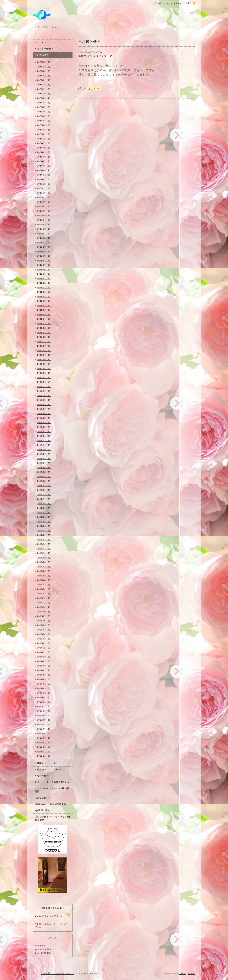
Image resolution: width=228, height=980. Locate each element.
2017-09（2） (44, 508)
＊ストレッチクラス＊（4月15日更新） (52, 790)
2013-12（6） (44, 702)
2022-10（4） (44, 247)
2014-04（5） (44, 684)
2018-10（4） (44, 450)
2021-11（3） (44, 287)
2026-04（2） (44, 67)
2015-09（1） (44, 612)
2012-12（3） (44, 751)
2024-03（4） (44, 170)
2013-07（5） (44, 724)
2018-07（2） (44, 463)
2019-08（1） (44, 405)
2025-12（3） (44, 85)
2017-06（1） (44, 517)
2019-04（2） (44, 423)
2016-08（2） (44, 562)
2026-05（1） (44, 62)
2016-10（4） (44, 553)
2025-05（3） (44, 116)
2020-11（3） (44, 341)
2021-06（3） (44, 310)
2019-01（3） (44, 436)
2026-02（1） (44, 76)
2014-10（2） (44, 657)
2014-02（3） (44, 693)
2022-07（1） (44, 260)
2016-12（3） (44, 544)
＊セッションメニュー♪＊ (48, 770)
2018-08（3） (44, 459)
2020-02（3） (44, 377)
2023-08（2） (44, 202)
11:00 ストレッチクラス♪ (49, 916)
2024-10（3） (44, 148)
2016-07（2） (44, 567)
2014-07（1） (44, 670)
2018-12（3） (44, 441)
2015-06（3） (44, 621)
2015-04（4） (44, 630)
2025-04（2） (44, 121)
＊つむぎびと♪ (42, 776)
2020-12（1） (44, 337)
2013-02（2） (44, 742)
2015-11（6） (44, 603)
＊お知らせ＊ (42, 55)
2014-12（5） (44, 648)
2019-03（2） (44, 427)
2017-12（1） (44, 495)
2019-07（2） (44, 409)
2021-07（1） (44, 305)
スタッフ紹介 (42, 798)
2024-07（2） (44, 161)
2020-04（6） (44, 368)
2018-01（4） (44, 490)
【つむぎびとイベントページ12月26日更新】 (52, 818)
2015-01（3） (44, 643)
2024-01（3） (44, 179)
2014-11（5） (44, 652)
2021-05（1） (44, 314)
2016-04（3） (44, 580)
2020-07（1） (44, 355)
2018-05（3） (44, 472)
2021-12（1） (44, 283)
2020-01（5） (44, 382)
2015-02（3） (44, 639)
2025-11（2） (44, 89)
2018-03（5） (44, 481)
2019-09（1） (44, 400)
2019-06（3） (44, 414)
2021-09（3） (44, 296)
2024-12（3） (44, 139)
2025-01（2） (44, 134)
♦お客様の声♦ (42, 810)
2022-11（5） (44, 242)
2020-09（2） (44, 350)
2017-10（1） (44, 504)
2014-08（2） (44, 666)
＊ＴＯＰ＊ (40, 43)
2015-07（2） (44, 616)
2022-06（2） (44, 265)
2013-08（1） (44, 720)
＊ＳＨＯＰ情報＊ (44, 49)
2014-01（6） (44, 697)
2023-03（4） (44, 224)
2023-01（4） (44, 233)
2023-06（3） (44, 211)
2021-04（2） (44, 319)
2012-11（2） (44, 756)
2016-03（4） (44, 585)
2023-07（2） (44, 206)
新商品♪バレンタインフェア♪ (96, 56)
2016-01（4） (44, 594)
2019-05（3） (44, 418)
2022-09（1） (44, 251)
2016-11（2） (44, 549)
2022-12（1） (44, 238)
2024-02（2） (44, 175)
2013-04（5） (44, 733)
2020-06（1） (44, 359)
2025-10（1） (44, 94)
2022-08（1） (44, 256)
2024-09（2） (44, 152)
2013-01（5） (44, 747)
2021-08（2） (44, 301)
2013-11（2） (44, 706)
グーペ (182, 974)
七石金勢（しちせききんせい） (57, 974)
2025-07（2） (44, 107)
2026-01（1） (44, 80)
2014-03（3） (44, 688)
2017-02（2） (44, 535)
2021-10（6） (44, 292)
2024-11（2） (44, 143)
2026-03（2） (44, 71)
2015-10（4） (44, 607)
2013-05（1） (44, 729)
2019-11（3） (44, 391)
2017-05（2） (44, 522)
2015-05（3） (44, 625)
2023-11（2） (44, 188)
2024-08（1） (44, 157)
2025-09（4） (44, 98)
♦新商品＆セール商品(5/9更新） (52, 804)
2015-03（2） (44, 634)
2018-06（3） (44, 468)
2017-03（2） (44, 531)
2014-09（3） (44, 661)
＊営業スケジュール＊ (46, 763)
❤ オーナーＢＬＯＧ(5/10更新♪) (52, 782)
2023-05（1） (44, 215)
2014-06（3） (44, 675)
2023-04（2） (44, 220)
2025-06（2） (44, 112)
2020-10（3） (44, 346)
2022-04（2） (44, 269)
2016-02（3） (44, 589)
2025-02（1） (44, 130)
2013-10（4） (44, 711)
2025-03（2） (44, 125)
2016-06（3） (44, 571)
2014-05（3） (44, 679)
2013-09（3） (44, 715)
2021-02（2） (44, 328)
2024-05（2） (44, 166)
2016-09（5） (44, 558)
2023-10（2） (44, 193)
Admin (192, 974)
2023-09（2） (44, 197)
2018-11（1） (44, 445)
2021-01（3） (44, 332)
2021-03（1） (44, 323)
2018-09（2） (44, 454)
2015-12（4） (44, 598)
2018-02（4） (44, 486)
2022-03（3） (44, 274)
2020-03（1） (44, 373)
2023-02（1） (44, 229)
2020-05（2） (44, 364)
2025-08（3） (44, 103)
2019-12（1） (44, 386)
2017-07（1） (44, 513)
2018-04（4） (44, 477)
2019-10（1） (44, 395)
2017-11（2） (44, 499)
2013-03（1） (44, 738)
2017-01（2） (44, 540)
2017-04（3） (44, 526)
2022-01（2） (44, 278)
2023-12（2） (44, 184)
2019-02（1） (44, 432)
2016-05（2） (44, 576)
